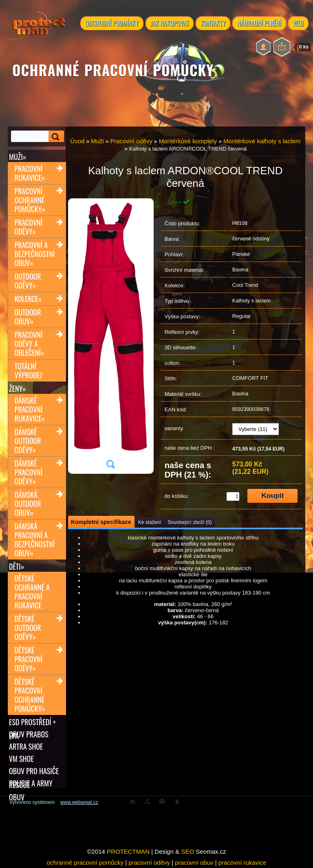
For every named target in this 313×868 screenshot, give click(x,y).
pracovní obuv (194, 862)
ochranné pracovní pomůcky (85, 862)
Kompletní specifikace (101, 522)
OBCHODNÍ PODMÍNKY (112, 23)
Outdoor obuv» (28, 317)
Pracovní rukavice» (30, 173)
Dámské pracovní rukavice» (30, 409)
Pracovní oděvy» (29, 227)
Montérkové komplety (188, 141)
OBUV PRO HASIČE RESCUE (34, 771)
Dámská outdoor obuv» (28, 504)
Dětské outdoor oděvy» (28, 628)
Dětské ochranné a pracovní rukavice (32, 592)
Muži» (18, 157)
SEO (187, 851)
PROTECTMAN (128, 851)
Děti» (17, 566)
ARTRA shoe (26, 746)
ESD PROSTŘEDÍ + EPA (32, 722)
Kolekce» (28, 299)
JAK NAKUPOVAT (170, 23)
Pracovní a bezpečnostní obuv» (35, 254)
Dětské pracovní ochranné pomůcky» (30, 695)
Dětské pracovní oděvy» (29, 659)
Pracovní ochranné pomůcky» (30, 200)
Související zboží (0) (190, 522)
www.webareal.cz (79, 802)
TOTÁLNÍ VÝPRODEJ (29, 371)
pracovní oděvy (149, 862)
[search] (56, 137)
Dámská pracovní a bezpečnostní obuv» (35, 539)
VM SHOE (21, 759)
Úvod (77, 141)
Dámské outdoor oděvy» (28, 441)
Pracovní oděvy (131, 141)
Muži (97, 141)
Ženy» (18, 388)
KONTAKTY (213, 23)
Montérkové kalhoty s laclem (262, 141)
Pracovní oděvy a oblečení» (30, 344)
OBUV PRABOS (29, 734)
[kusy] (233, 496)
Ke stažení (150, 522)
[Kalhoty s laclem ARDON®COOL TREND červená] (110, 336)
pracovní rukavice (242, 862)
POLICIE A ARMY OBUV (31, 783)
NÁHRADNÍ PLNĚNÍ (259, 23)
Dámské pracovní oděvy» (29, 472)
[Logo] (35, 33)
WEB (299, 23)
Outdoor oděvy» (28, 281)
